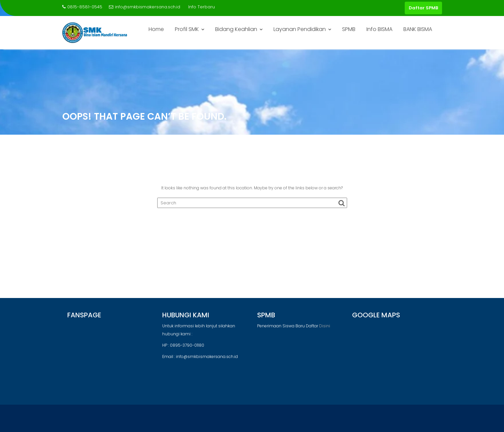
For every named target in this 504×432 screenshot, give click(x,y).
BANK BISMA (418, 29)
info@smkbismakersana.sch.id (145, 7)
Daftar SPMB (423, 8)
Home (156, 29)
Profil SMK (187, 29)
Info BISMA (379, 29)
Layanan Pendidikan (300, 29)
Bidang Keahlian (236, 29)
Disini (325, 326)
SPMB (349, 29)
